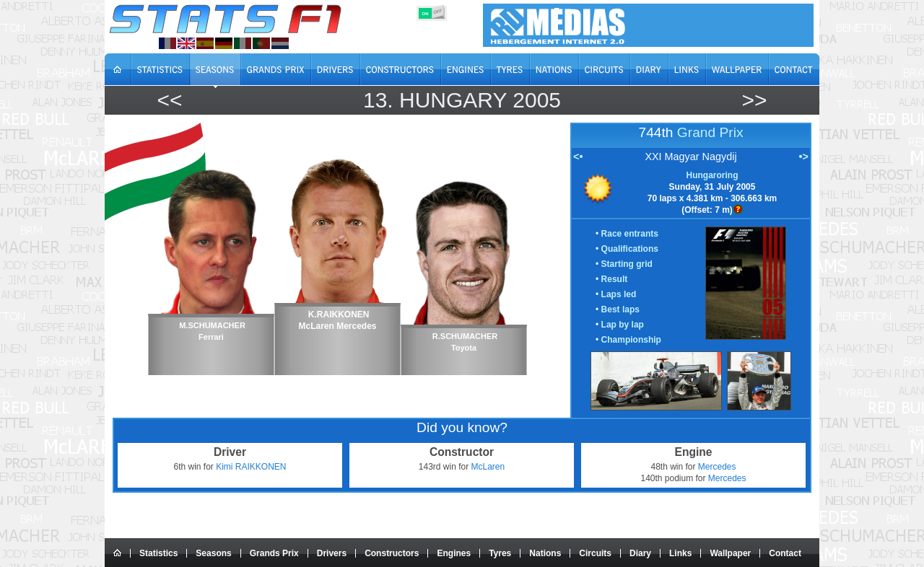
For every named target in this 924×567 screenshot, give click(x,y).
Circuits (595, 553)
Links (680, 553)
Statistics (158, 553)
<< (169, 100)
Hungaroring (712, 175)
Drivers (332, 553)
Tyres (500, 553)
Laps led (619, 294)
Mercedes (717, 467)
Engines (454, 553)
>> (754, 100)
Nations (545, 553)
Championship (631, 340)
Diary (640, 553)
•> (804, 157)
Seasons (213, 553)
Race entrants (630, 234)
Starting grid (627, 264)
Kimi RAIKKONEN (251, 467)
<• (578, 157)
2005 (537, 100)
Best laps (620, 309)
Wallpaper (730, 553)
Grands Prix (274, 553)
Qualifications (630, 249)
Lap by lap (623, 325)
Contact (785, 553)
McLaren (488, 467)
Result (615, 279)
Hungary (453, 100)
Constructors (392, 553)
